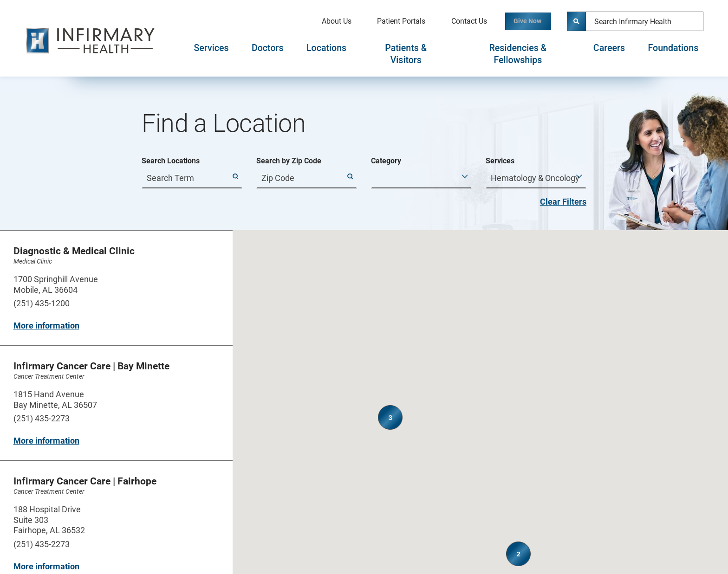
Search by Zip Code (289, 161)
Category (386, 161)
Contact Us (451, 21)
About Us (318, 21)
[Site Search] (577, 21)
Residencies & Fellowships (518, 54)
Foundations (673, 48)
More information (46, 326)
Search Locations (171, 161)
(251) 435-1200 (42, 303)
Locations (326, 48)
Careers (609, 48)
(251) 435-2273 (42, 418)
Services (211, 48)
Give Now (519, 21)
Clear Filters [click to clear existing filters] (563, 202)
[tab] (211, 54)
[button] (503, 361)
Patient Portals (383, 21)
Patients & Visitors (406, 54)
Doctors (268, 48)
